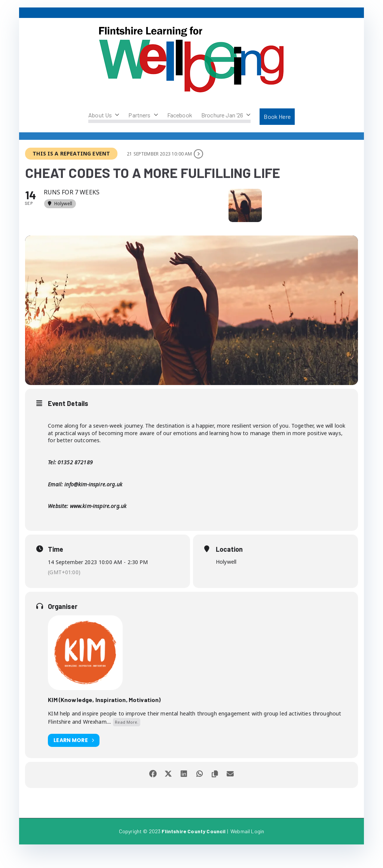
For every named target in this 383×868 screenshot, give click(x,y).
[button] (116, 115)
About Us (104, 115)
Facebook (180, 115)
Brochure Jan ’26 (226, 115)
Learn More (74, 756)
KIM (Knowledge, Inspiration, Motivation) (104, 716)
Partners (143, 115)
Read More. (127, 738)
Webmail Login (247, 847)
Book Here (277, 116)
